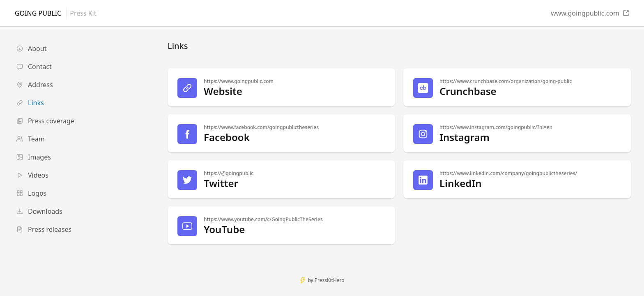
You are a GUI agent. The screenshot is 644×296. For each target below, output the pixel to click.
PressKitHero (330, 280)
